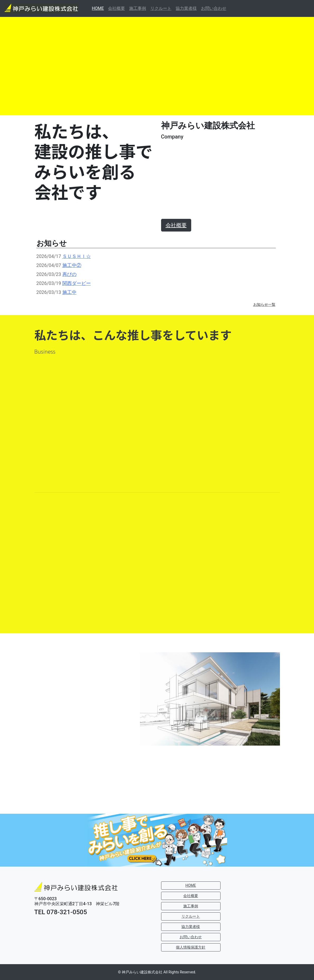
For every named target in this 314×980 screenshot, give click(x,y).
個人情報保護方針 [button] (191, 947)
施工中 (69, 292)
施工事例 (138, 8)
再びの (69, 274)
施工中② (72, 265)
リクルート (161, 8)
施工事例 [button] (191, 906)
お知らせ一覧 (264, 304)
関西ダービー (77, 283)
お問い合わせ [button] (191, 937)
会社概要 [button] (191, 896)
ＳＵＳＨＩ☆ (77, 256)
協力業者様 (186, 8)
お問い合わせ (214, 8)
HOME (99, 8)
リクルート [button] (191, 916)
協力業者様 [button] (191, 927)
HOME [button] (191, 885)
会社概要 (116, 8)
